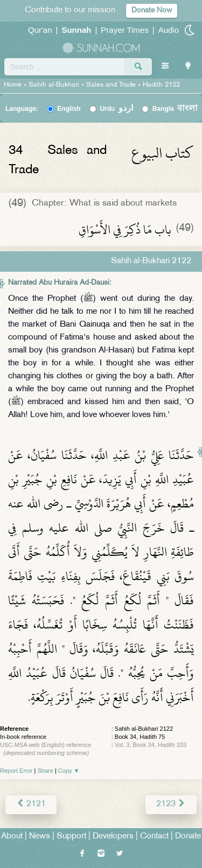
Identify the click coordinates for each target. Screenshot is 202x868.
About (12, 837)
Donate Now (152, 10)
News (40, 837)
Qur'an (40, 30)
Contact (154, 837)
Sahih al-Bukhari (54, 85)
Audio (169, 30)
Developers (113, 837)
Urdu (116, 109)
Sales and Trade (111, 85)
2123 (171, 804)
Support (71, 837)
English (69, 109)
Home (13, 85)
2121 (31, 804)
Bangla (175, 109)
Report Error (16, 771)
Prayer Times (124, 30)
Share (46, 771)
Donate (188, 837)
